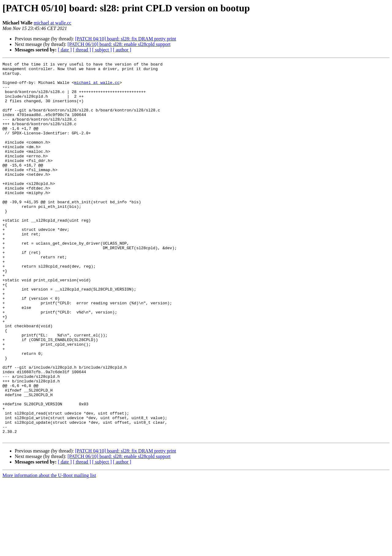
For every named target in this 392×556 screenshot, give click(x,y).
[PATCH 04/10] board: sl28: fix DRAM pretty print (126, 39)
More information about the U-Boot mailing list (49, 551)
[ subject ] (102, 50)
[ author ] (122, 50)
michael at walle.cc (53, 23)
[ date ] (65, 50)
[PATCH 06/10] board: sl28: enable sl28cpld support (119, 44)
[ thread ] (82, 50)
